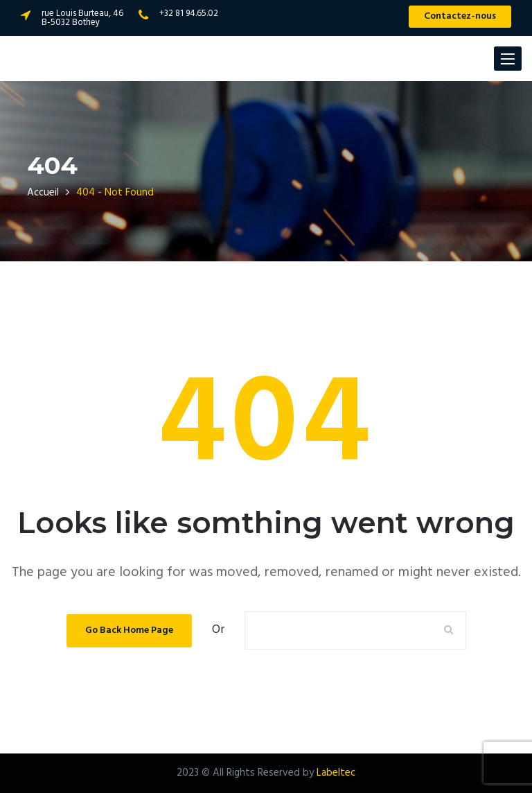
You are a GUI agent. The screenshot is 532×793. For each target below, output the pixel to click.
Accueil (43, 193)
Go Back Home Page (129, 630)
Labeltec (336, 773)
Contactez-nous (460, 16)
